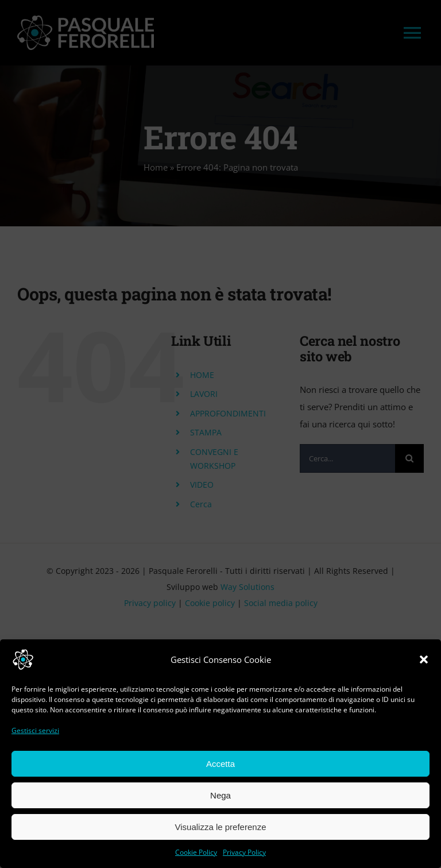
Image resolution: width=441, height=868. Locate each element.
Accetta (220, 764)
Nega (220, 795)
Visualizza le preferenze (221, 827)
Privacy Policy (244, 852)
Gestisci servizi (35, 730)
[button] (424, 659)
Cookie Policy (196, 852)
